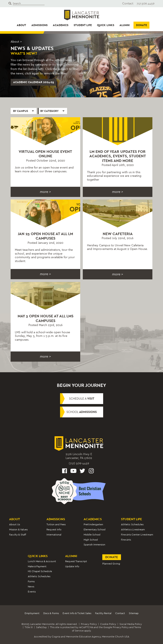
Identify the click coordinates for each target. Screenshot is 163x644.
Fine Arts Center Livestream (137, 535)
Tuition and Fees (56, 524)
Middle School (92, 535)
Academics (61, 25)
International (54, 535)
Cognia (56, 637)
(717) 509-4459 (79, 463)
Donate (141, 25)
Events (32, 592)
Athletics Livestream (133, 530)
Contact (128, 3)
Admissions (39, 25)
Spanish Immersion (94, 545)
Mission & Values (18, 530)
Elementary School (95, 530)
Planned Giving (111, 564)
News (31, 587)
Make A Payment (37, 566)
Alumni (125, 25)
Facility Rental (103, 613)
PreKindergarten (93, 524)
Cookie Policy (108, 624)
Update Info (72, 566)
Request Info (54, 530)
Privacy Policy (89, 624)
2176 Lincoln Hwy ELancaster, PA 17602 (79, 456)
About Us (15, 524)
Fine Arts (126, 540)
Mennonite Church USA (116, 637)
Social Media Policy (131, 624)
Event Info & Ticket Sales (77, 613)
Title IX (29, 627)
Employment (32, 613)
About (21, 25)
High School (91, 540)
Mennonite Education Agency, (84, 637)
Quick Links (106, 25)
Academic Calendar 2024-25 (34, 82)
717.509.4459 (146, 3)
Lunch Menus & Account (42, 561)
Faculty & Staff (18, 535)
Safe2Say (41, 627)
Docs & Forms (51, 613)
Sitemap (134, 613)
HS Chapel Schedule (40, 571)
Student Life (83, 25)
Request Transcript (76, 561)
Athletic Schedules (132, 524)
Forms (31, 581)
